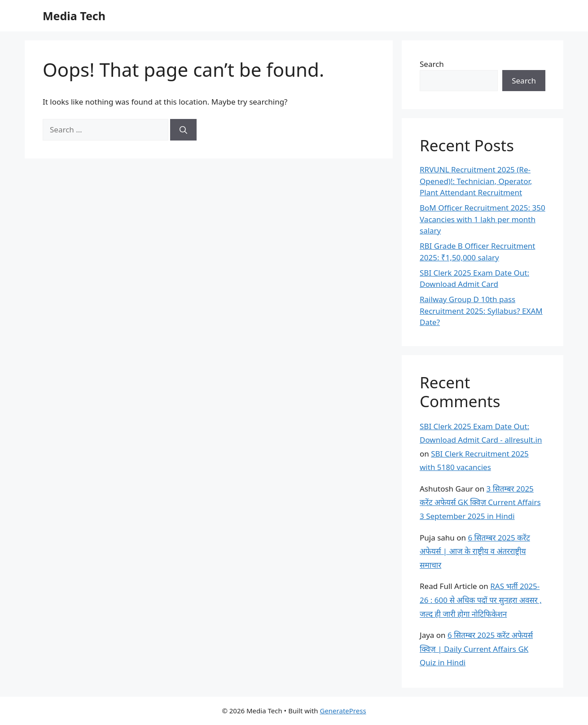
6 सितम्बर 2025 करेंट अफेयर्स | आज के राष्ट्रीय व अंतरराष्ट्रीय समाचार (475, 551)
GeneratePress (343, 711)
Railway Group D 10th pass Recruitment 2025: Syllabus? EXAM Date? (481, 311)
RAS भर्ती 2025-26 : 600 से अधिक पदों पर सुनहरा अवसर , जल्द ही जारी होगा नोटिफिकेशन (481, 600)
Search (432, 64)
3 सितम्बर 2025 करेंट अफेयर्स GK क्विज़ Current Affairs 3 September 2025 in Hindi (480, 502)
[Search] (183, 130)
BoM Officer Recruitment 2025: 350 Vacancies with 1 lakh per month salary (483, 219)
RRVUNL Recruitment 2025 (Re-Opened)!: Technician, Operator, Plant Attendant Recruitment (476, 181)
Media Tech (74, 16)
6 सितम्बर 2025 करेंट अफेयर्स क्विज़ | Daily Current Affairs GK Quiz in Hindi (476, 649)
